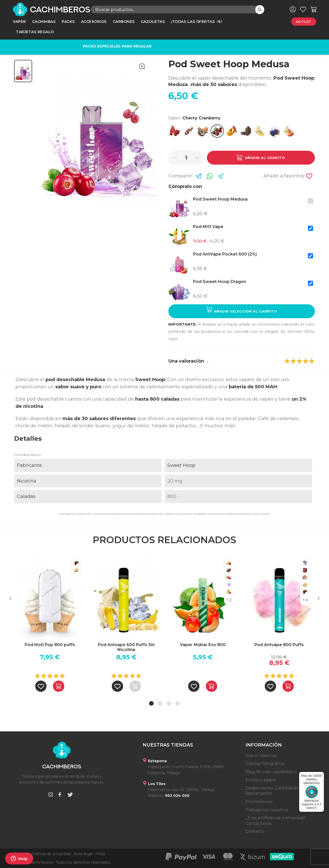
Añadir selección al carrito (242, 310)
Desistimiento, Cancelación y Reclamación (274, 791)
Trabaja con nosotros (267, 810)
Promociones (259, 802)
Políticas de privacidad (51, 854)
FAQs (100, 854)
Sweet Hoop (181, 465)
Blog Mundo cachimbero (271, 772)
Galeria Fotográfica (265, 764)
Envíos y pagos (261, 780)
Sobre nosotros (261, 756)
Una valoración (189, 361)
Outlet (304, 22)
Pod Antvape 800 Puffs (279, 645)
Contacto (255, 831)
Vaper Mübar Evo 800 (203, 645)
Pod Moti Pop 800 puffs (50, 645)
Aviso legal (83, 854)
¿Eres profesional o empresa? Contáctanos (275, 821)
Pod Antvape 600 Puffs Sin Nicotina (126, 647)
